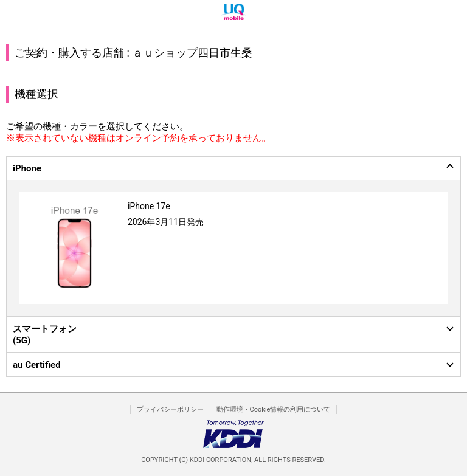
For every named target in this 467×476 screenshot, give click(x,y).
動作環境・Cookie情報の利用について (274, 409)
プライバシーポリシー (170, 409)
